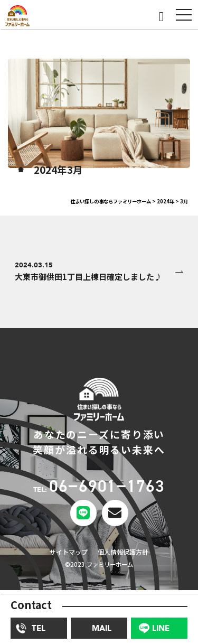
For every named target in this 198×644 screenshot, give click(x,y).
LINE (161, 628)
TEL (39, 628)
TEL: (99, 490)
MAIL (102, 628)
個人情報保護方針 (126, 555)
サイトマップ (64, 555)
